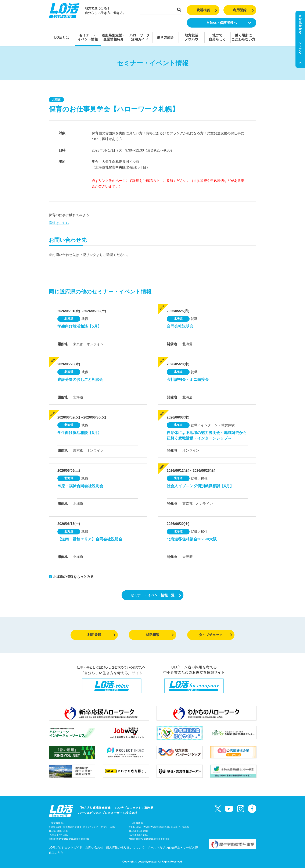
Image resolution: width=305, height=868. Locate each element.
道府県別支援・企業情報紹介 (114, 37)
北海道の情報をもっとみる (71, 577)
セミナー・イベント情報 (88, 37)
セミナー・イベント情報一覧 (156, 595)
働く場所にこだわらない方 (243, 37)
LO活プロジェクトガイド (66, 847)
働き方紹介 (165, 37)
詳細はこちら (59, 223)
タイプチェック (216, 635)
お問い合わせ (94, 847)
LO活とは (62, 37)
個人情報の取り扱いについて (125, 847)
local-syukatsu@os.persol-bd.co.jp (71, 839)
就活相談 (207, 10)
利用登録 (243, 10)
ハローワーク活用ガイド (140, 37)
